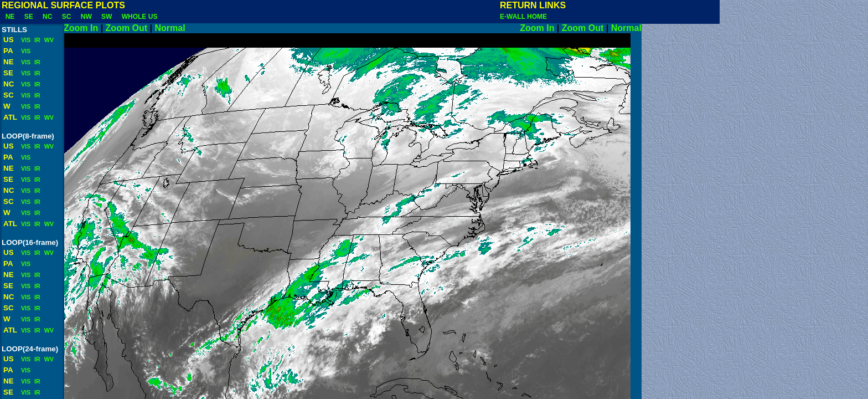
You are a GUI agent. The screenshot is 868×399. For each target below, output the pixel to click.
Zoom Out (127, 28)
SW (107, 17)
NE (10, 17)
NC (47, 17)
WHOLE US (139, 17)
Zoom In (81, 28)
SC (66, 17)
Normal (338, 28)
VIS (25, 40)
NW (86, 17)
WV (48, 40)
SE (29, 17)
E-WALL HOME (523, 17)
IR (37, 40)
